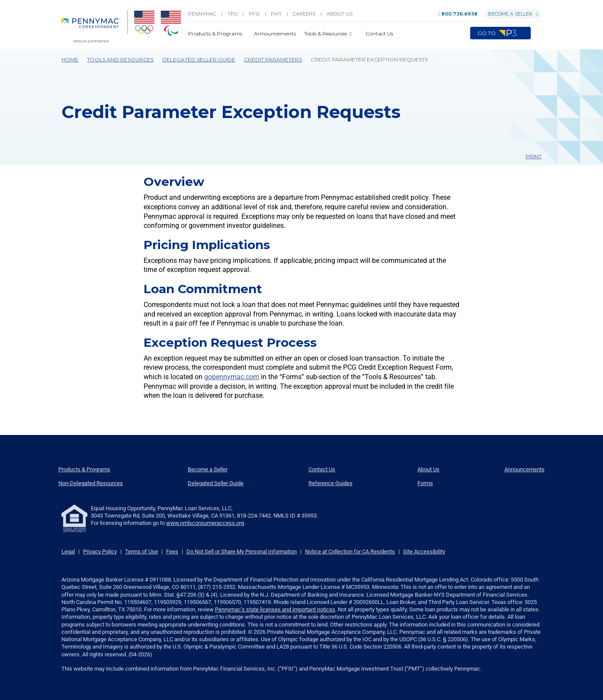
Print (529, 156)
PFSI (254, 14)
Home (70, 59)
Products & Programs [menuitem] (84, 469)
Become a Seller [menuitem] (208, 469)
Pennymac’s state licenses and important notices (275, 609)
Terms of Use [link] (141, 551)
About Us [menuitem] (428, 469)
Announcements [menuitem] (524, 469)
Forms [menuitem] (425, 483)
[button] (536, 33)
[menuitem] (95, 26)
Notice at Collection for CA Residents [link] (350, 551)
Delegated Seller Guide (199, 59)
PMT (276, 14)
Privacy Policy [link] (100, 551)
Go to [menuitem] (500, 33)
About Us (340, 14)
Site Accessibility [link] (424, 551)
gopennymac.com (232, 377)
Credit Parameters (273, 59)
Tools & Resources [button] (326, 34)
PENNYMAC (202, 14)
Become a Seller (513, 14)
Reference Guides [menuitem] (330, 483)
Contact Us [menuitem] (322, 469)
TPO (233, 14)
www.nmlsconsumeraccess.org (205, 523)
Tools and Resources (120, 59)
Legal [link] (68, 551)
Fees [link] (172, 551)
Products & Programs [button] (216, 34)
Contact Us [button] (379, 34)
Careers (304, 14)
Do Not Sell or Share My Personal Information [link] (242, 551)
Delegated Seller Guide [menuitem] (216, 483)
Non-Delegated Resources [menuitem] (91, 483)
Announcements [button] (276, 34)
